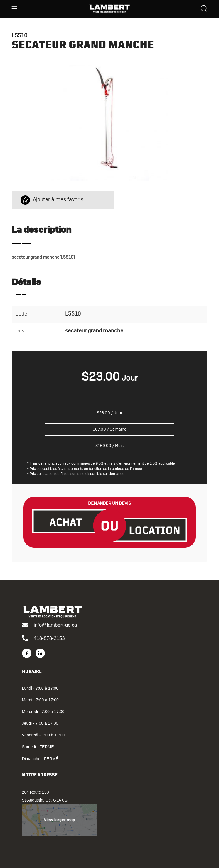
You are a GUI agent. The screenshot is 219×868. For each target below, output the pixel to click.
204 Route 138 (36, 792)
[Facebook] (27, 653)
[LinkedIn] (40, 653)
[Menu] (14, 9)
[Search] (204, 9)
